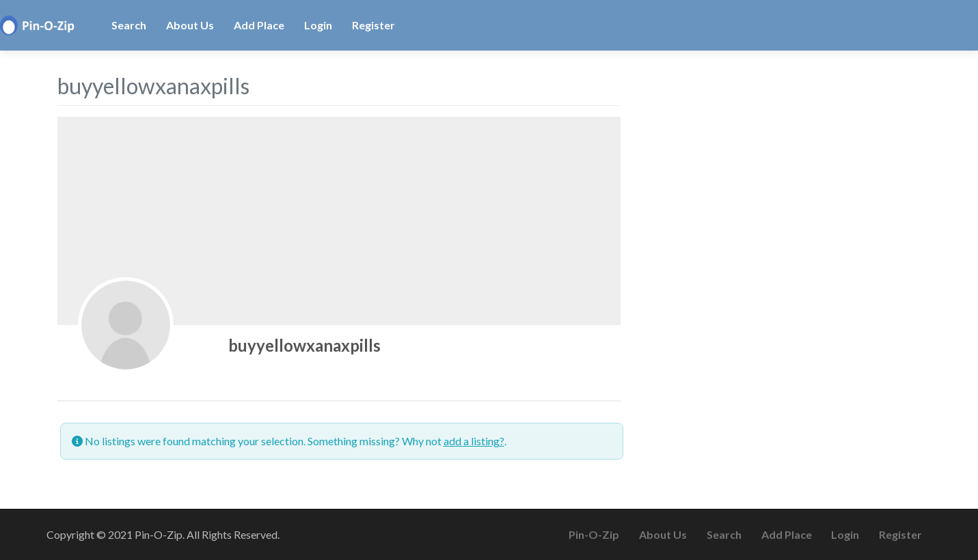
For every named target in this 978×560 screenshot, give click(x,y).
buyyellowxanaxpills (304, 345)
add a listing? (474, 441)
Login (318, 25)
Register (373, 25)
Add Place (259, 25)
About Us (190, 25)
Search (129, 25)
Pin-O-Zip (594, 534)
